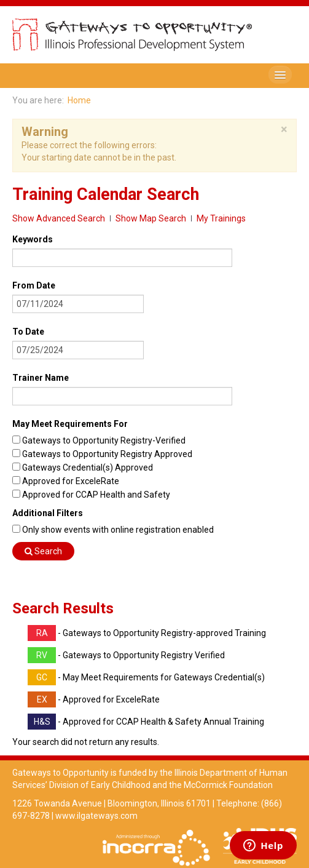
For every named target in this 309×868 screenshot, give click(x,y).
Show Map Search (151, 218)
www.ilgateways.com (96, 816)
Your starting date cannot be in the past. (99, 157)
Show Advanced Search (59, 218)
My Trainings (221, 218)
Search (43, 551)
